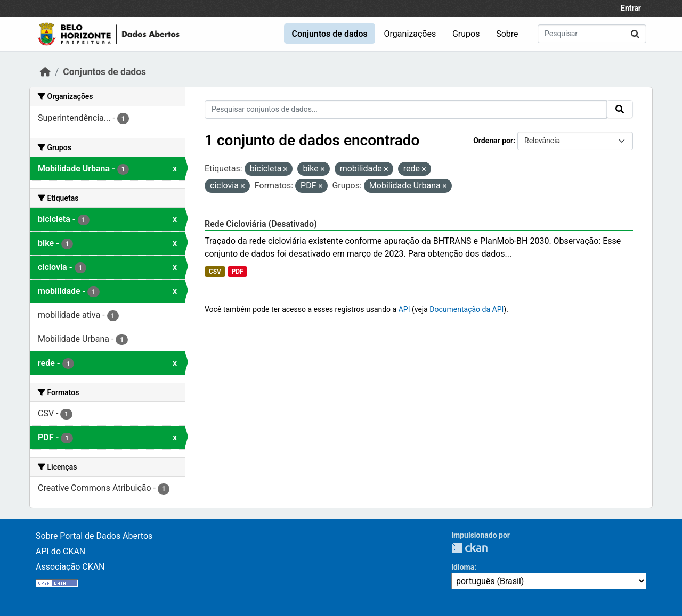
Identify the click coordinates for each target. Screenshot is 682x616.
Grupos (466, 34)
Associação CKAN (70, 567)
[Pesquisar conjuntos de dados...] (592, 34)
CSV (215, 272)
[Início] (45, 72)
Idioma (463, 567)
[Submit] (635, 34)
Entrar (631, 8)
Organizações (410, 34)
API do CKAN (60, 551)
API (404, 309)
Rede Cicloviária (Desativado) (261, 224)
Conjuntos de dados (329, 34)
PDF (237, 272)
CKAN (469, 548)
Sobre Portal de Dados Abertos (94, 536)
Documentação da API (466, 309)
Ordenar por (493, 141)
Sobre (507, 34)
